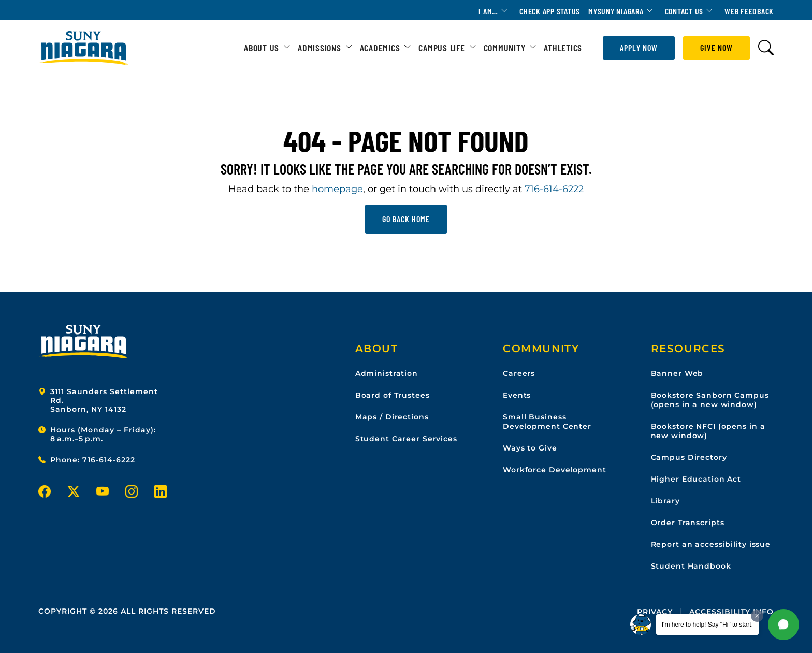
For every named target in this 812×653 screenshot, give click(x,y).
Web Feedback (749, 11)
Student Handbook (691, 566)
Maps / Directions (392, 417)
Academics (380, 48)
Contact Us (684, 11)
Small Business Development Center (547, 422)
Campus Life (441, 48)
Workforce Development (554, 470)
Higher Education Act (696, 479)
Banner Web (677, 373)
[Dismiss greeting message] (757, 616)
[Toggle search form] (766, 48)
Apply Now (639, 47)
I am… (488, 11)
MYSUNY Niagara (616, 11)
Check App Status (550, 11)
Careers (519, 373)
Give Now (716, 47)
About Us (262, 48)
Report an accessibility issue (711, 544)
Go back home (406, 219)
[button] (784, 625)
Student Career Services (406, 439)
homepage (337, 189)
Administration (387, 373)
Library (665, 501)
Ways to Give (530, 448)
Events (517, 395)
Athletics (563, 48)
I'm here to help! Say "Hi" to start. (707, 625)
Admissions (320, 48)
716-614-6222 (554, 189)
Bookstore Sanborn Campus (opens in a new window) (710, 400)
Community (505, 48)
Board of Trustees (393, 395)
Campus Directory (689, 457)
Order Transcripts (688, 523)
